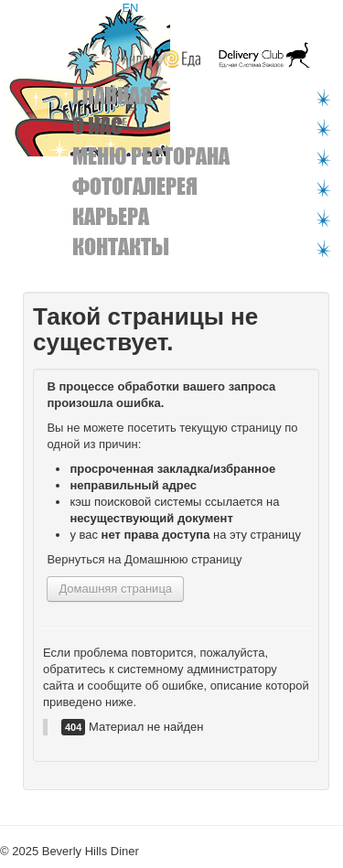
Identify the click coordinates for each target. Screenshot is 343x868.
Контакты (121, 246)
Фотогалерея (135, 186)
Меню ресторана (151, 156)
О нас (97, 126)
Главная (112, 96)
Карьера (111, 216)
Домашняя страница (115, 589)
